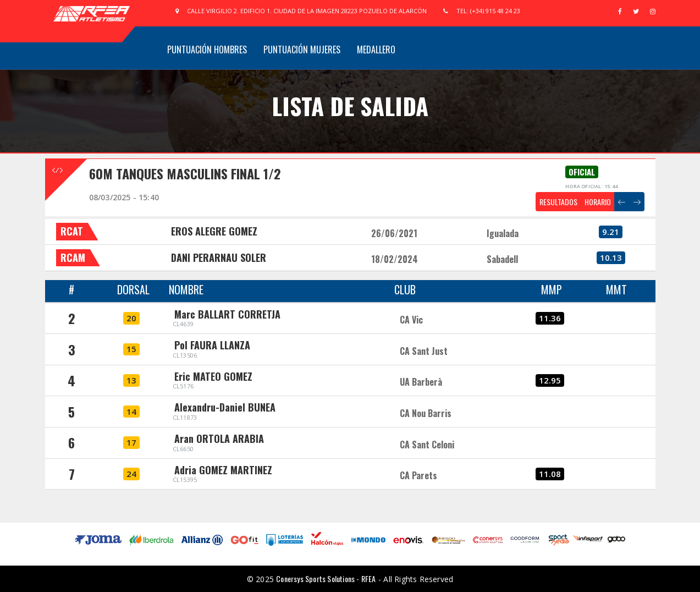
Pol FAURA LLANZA (212, 345)
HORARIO (598, 202)
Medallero (376, 50)
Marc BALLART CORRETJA (227, 314)
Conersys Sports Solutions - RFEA (326, 579)
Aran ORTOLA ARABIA (219, 438)
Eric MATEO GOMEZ (213, 376)
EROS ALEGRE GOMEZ (214, 231)
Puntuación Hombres (207, 50)
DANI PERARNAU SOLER (219, 257)
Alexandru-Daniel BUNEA (225, 407)
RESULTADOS (558, 202)
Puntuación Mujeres (302, 50)
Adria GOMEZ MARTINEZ (223, 470)
